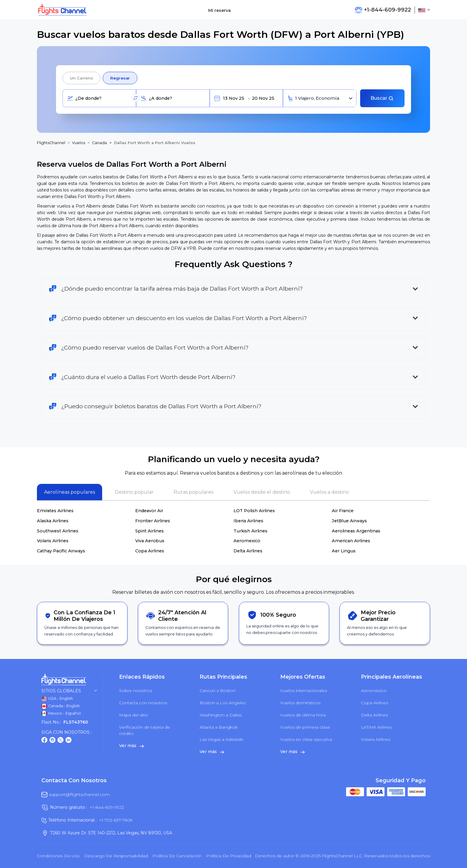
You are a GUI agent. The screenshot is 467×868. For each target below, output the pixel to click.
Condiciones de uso (58, 856)
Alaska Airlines (53, 521)
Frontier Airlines (153, 521)
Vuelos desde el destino (262, 492)
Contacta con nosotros (143, 703)
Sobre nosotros (136, 691)
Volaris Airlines (53, 541)
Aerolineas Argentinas (356, 531)
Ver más (131, 746)
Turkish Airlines (250, 531)
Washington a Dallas (221, 715)
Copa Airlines (150, 551)
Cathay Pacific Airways (61, 551)
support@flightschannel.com (79, 794)
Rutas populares (193, 492)
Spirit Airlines (150, 531)
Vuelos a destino (330, 492)
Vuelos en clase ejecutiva (306, 739)
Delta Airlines (248, 551)
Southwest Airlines (58, 531)
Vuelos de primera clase (305, 727)
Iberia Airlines (248, 521)
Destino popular (134, 492)
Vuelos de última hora (303, 715)
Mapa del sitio (134, 715)
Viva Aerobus (150, 541)
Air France (343, 511)
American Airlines (351, 541)
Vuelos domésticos (300, 703)
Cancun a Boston (218, 691)
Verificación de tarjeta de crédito (145, 730)
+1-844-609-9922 (107, 807)
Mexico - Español (61, 713)
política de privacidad (229, 856)
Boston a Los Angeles (223, 703)
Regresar (120, 78)
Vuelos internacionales (304, 691)
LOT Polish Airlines (254, 511)
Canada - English (61, 706)
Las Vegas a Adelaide (221, 739)
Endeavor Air (149, 511)
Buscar (382, 98)
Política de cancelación (177, 856)
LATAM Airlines (376, 727)
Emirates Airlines (55, 511)
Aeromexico (247, 541)
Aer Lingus (344, 551)
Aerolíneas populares (70, 492)
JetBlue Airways (349, 521)
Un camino (81, 78)
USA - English (57, 699)
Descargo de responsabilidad (116, 856)
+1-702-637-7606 (116, 820)
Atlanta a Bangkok (219, 727)
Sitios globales (69, 691)
